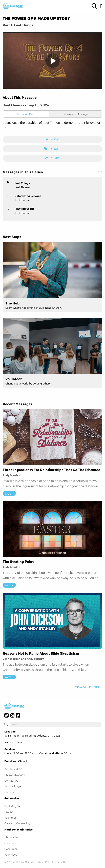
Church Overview (15, 775)
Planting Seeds (24, 209)
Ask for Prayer (13, 786)
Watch (9, 494)
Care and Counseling (17, 823)
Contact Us (11, 781)
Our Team (10, 792)
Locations (10, 843)
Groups (9, 812)
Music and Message (76, 114)
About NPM (11, 837)
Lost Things (22, 183)
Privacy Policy (44, 862)
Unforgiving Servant (28, 196)
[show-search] (93, 6)
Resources (11, 849)
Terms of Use (60, 862)
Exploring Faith (14, 806)
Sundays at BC (13, 769)
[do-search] (55, 724)
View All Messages (89, 687)
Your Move (11, 855)
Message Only (26, 114)
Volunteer (10, 818)
